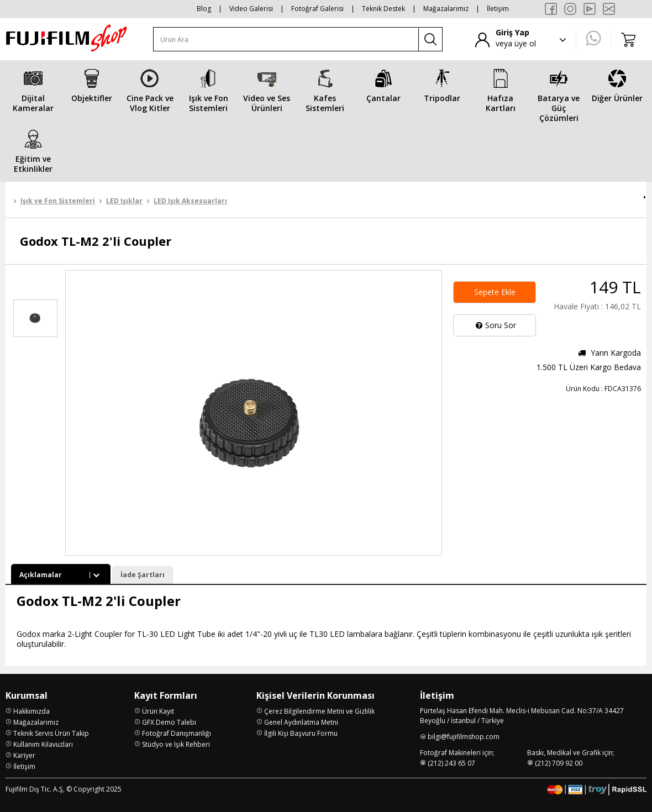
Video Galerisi (251, 9)
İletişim (498, 9)
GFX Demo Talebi (169, 722)
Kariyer (24, 755)
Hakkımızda (31, 711)
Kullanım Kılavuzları (43, 744)
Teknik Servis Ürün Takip (51, 733)
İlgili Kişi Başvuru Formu (301, 733)
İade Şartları (143, 575)
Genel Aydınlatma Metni (301, 722)
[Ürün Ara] (286, 39)
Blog (204, 9)
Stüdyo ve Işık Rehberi (176, 744)
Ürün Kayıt (158, 711)
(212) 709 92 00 (559, 763)
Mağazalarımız (446, 9)
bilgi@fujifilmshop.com (464, 737)
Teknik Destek (383, 9)
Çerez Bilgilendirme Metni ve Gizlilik (319, 711)
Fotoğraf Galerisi (317, 9)
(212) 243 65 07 (451, 763)
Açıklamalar (61, 575)
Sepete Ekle (495, 292)
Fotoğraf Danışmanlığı (177, 733)
